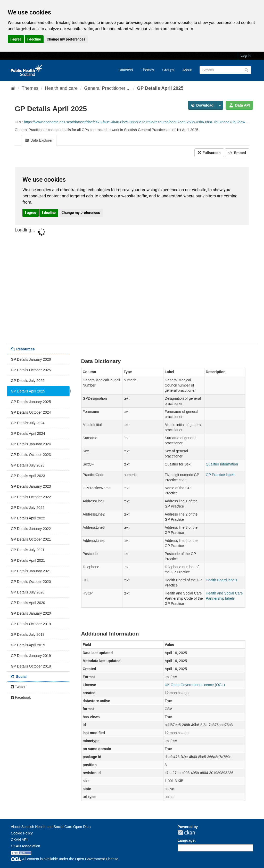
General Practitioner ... (107, 88)
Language (186, 840)
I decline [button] (34, 39)
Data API (239, 105)
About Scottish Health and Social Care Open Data (51, 827)
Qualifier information (222, 464)
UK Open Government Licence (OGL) (195, 685)
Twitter (18, 687)
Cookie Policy (22, 833)
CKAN (186, 833)
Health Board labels (221, 580)
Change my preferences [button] (66, 39)
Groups (168, 70)
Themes (148, 70)
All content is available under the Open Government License (65, 859)
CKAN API (19, 840)
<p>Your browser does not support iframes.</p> (132, 251)
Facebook (21, 697)
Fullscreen (209, 153)
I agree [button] (16, 39)
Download (202, 105)
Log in (246, 56)
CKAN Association (26, 846)
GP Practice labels (221, 475)
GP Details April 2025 (160, 88)
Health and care (61, 88)
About (187, 70)
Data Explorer (39, 140)
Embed (237, 153)
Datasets (126, 70)
